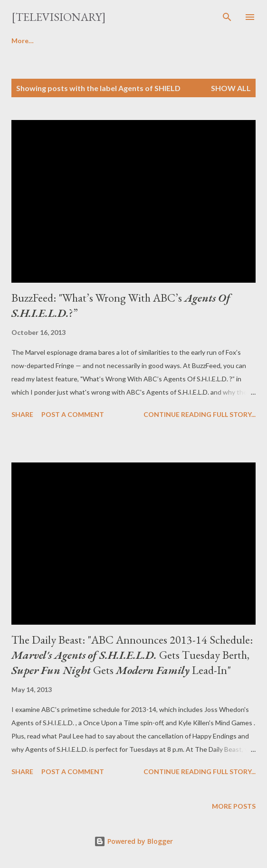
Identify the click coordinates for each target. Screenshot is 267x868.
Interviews (121, 41)
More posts (234, 806)
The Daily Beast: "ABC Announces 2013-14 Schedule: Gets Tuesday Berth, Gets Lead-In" (132, 655)
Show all (231, 88)
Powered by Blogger (133, 841)
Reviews (67, 41)
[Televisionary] (59, 17)
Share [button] (22, 414)
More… (226, 41)
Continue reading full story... (200, 414)
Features (176, 41)
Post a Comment (73, 414)
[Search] (227, 17)
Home (21, 41)
